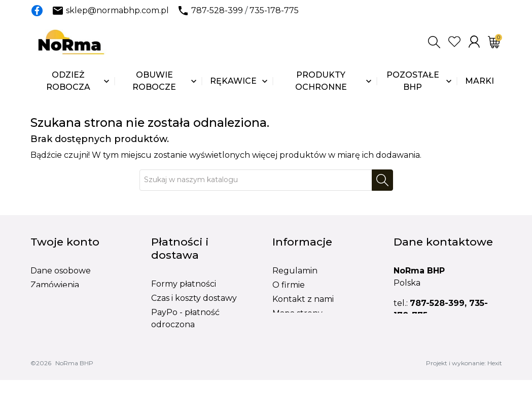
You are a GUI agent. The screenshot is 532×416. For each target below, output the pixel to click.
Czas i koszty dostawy (194, 298)
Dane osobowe (61, 271)
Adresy (44, 313)
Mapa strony (297, 313)
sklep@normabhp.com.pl (117, 10)
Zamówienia (55, 285)
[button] (434, 42)
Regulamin (295, 271)
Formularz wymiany (313, 342)
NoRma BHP (74, 399)
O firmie (289, 285)
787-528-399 (217, 10)
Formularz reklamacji (316, 327)
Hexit (495, 399)
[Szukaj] (256, 180)
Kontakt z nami (303, 299)
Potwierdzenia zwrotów (79, 299)
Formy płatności (184, 284)
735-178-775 (274, 10)
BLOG (285, 356)
